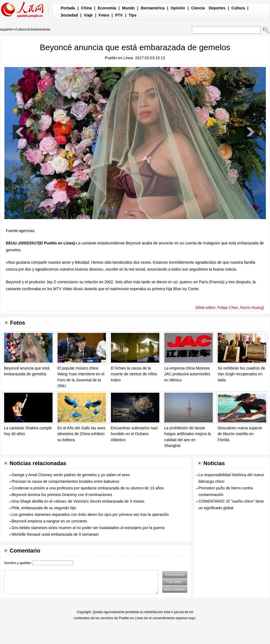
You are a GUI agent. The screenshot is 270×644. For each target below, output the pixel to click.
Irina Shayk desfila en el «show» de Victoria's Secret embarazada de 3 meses (78, 501)
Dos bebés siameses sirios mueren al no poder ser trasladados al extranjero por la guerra (88, 528)
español (6, 29)
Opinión (178, 8)
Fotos (104, 15)
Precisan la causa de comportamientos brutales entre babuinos (65, 481)
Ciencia (198, 8)
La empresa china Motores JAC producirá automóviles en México (187, 374)
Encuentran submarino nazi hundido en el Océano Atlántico (134, 434)
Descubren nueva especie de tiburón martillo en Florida (240, 434)
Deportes (217, 8)
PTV (119, 15)
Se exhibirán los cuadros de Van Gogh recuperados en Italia (242, 374)
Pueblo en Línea (119, 58)
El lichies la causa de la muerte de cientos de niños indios (134, 374)
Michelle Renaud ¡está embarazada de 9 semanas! (55, 534)
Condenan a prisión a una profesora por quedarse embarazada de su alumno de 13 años (88, 488)
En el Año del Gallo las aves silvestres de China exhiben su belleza (81, 434)
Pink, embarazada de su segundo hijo (44, 508)
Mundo (129, 8)
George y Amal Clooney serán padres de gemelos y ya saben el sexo (71, 475)
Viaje (88, 15)
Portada (68, 8)
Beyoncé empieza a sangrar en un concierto (49, 521)
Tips (133, 15)
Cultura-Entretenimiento (33, 29)
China (86, 8)
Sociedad (69, 15)
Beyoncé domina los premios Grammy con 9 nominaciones (62, 495)
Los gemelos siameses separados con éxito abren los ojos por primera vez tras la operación (90, 514)
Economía (107, 8)
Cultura (238, 8)
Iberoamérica (153, 8)
